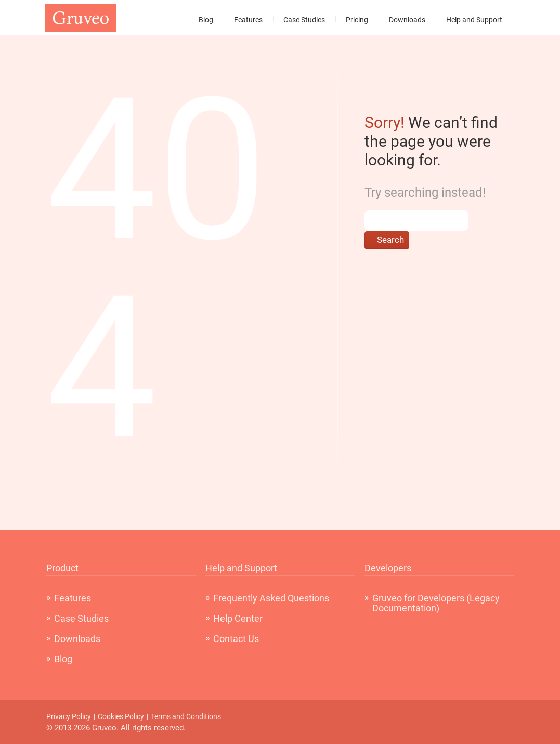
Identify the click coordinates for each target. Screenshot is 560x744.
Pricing (357, 20)
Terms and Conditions (186, 716)
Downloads (407, 20)
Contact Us (236, 639)
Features (248, 20)
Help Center (238, 618)
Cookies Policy (121, 716)
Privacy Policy (69, 716)
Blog (206, 20)
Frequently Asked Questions (271, 598)
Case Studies (304, 20)
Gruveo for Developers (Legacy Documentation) (436, 603)
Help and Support (474, 20)
